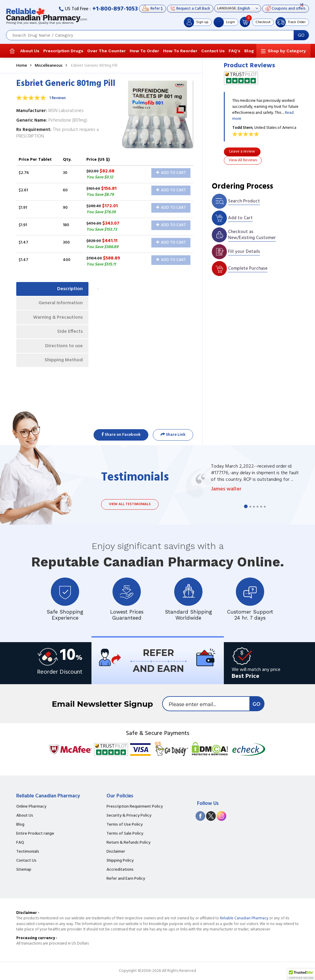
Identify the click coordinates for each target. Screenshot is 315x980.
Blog (249, 51)
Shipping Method (63, 362)
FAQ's (235, 51)
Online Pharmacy (31, 807)
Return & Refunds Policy (128, 843)
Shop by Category (287, 51)
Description (70, 289)
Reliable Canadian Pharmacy (244, 918)
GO (301, 35)
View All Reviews (243, 160)
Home (22, 66)
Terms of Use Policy (125, 825)
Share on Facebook (121, 435)
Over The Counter (107, 51)
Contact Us (213, 51)
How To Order (144, 51)
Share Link (173, 435)
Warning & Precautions (57, 318)
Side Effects (70, 333)
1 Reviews (58, 98)
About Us (30, 51)
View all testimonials (130, 504)
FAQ (20, 843)
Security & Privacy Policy (129, 816)
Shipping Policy (120, 861)
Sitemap (24, 870)
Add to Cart (171, 173)
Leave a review (242, 152)
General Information (60, 304)
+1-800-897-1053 (115, 9)
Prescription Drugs (63, 51)
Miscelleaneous (49, 66)
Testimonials (28, 852)
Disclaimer (116, 852)
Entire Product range (35, 834)
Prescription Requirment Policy (135, 807)
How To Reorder (180, 51)
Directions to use (64, 348)
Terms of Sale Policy (125, 834)
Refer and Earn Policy (126, 879)
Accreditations (120, 870)
